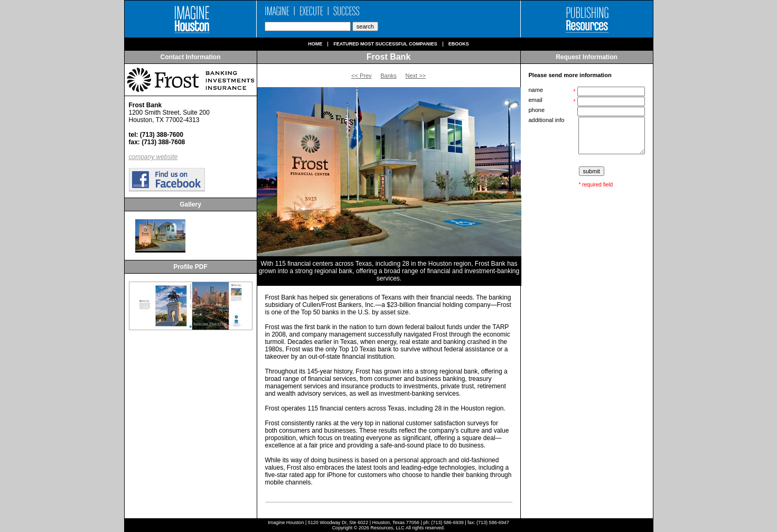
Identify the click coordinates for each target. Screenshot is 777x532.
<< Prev (362, 76)
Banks (388, 76)
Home (315, 44)
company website (153, 157)
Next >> (415, 76)
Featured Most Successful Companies (385, 44)
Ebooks (459, 44)
